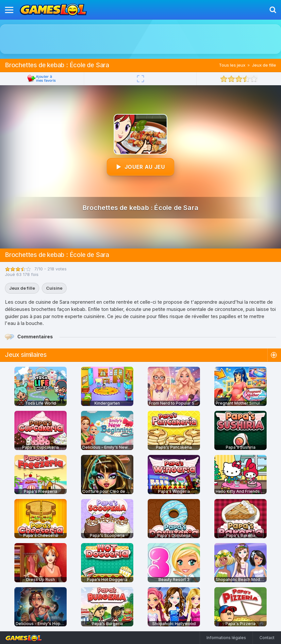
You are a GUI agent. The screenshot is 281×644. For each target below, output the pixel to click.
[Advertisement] (140, 39)
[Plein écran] (140, 79)
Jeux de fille (264, 65)
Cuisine (54, 288)
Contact (267, 638)
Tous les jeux (232, 65)
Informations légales (226, 638)
